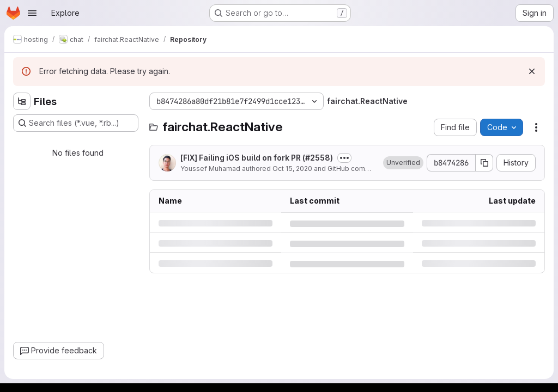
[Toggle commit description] (344, 158)
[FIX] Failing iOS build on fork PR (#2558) (257, 158)
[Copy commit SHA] (484, 163)
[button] (403, 163)
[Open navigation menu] (32, 13)
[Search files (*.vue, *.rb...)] (76, 123)
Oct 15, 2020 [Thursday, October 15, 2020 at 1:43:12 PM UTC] (292, 169)
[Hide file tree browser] (22, 101)
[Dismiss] (532, 71)
